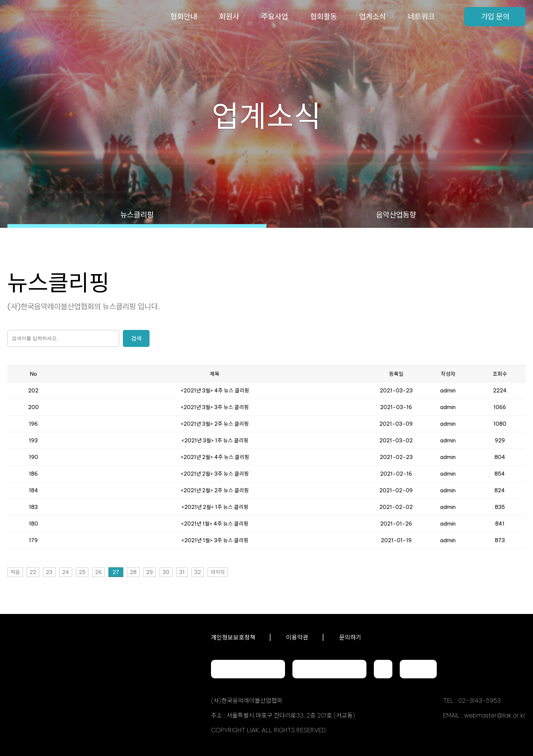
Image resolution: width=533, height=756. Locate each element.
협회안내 (184, 16)
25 (82, 572)
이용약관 (297, 637)
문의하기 (350, 637)
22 (33, 572)
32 (198, 572)
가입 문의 (495, 16)
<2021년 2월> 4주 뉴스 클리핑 (215, 457)
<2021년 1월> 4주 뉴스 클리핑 (215, 524)
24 (66, 572)
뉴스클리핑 (137, 215)
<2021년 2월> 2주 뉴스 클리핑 (215, 490)
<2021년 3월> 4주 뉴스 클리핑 (215, 391)
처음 (15, 572)
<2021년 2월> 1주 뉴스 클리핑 (215, 507)
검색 (136, 338)
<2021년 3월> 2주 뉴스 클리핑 (215, 424)
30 (166, 572)
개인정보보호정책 (233, 637)
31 (182, 572)
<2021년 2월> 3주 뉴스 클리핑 (215, 474)
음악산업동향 (396, 215)
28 (133, 572)
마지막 (218, 572)
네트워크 (421, 16)
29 (150, 572)
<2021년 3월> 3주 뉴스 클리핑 (215, 407)
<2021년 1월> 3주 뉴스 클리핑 (215, 540)
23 (49, 572)
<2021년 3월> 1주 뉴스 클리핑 (215, 441)
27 (116, 572)
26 (98, 572)
